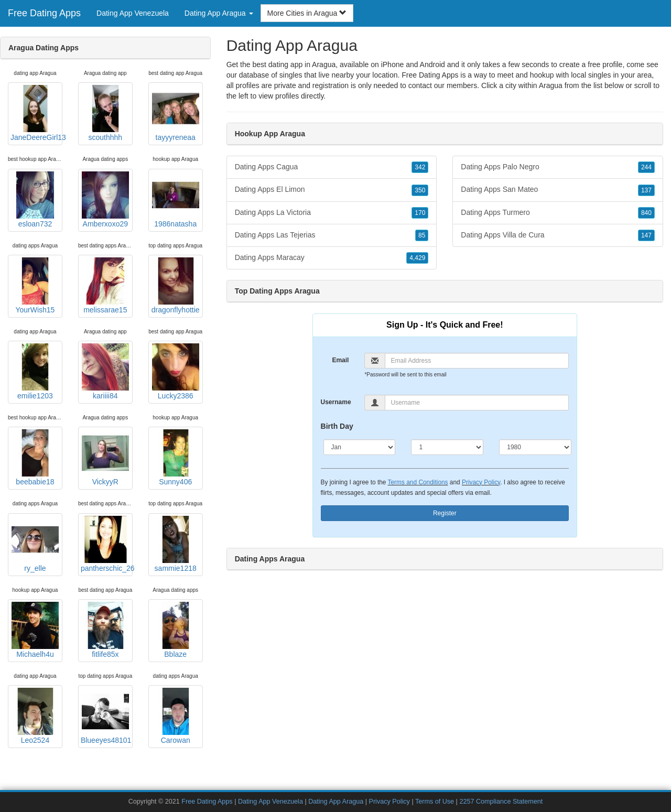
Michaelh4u (35, 630)
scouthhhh (105, 113)
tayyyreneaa (176, 113)
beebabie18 (35, 458)
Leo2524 (35, 716)
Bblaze (176, 630)
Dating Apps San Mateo (558, 190)
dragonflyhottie (176, 286)
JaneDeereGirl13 (36, 113)
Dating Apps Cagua (332, 167)
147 (646, 235)
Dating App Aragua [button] (219, 13)
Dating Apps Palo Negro (558, 167)
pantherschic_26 (107, 544)
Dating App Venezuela (133, 13)
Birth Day (337, 426)
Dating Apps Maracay (332, 258)
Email (340, 360)
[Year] (535, 447)
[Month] (360, 447)
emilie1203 (35, 372)
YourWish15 (35, 286)
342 (420, 167)
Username (336, 402)
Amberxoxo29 (105, 200)
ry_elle (35, 544)
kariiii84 (105, 372)
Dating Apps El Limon (332, 190)
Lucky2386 (176, 372)
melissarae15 (105, 286)
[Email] (477, 361)
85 (422, 235)
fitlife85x (105, 630)
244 (646, 167)
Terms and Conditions (418, 482)
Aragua (551, 85)
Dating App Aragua (336, 802)
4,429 (417, 258)
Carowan (176, 716)
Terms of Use (435, 802)
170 (420, 213)
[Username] (477, 403)
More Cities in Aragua (307, 13)
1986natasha (176, 200)
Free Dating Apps (44, 13)
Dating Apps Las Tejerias (332, 235)
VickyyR (105, 458)
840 (646, 213)
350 (420, 190)
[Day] (447, 447)
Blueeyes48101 (106, 716)
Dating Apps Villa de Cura (558, 235)
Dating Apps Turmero (558, 213)
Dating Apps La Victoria (332, 213)
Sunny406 (176, 458)
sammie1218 (176, 544)
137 (646, 190)
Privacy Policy (481, 482)
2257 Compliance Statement (501, 802)
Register (445, 513)
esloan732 (35, 200)
